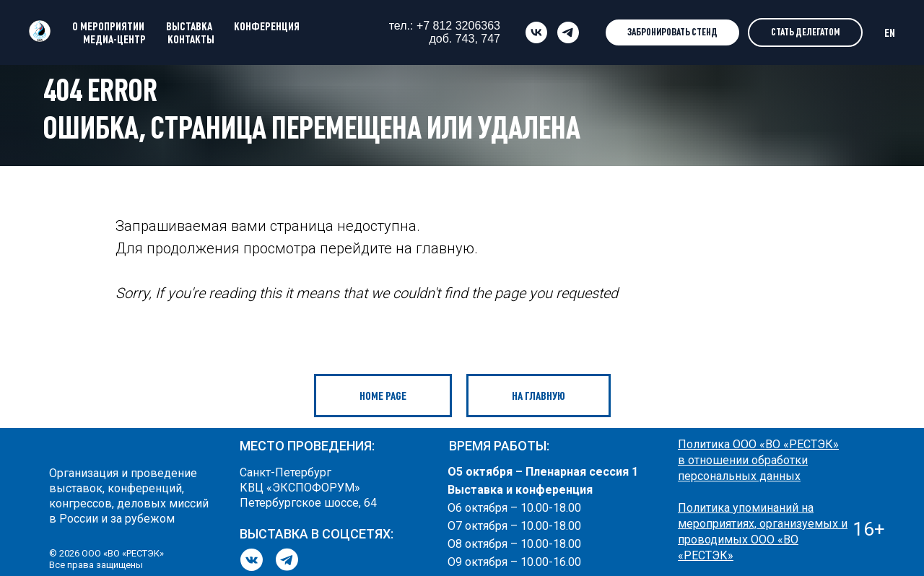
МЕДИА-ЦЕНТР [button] (114, 39)
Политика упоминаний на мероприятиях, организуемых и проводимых (763, 524)
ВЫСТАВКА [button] (189, 26)
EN (890, 32)
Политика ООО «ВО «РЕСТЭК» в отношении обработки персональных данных (758, 460)
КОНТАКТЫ (191, 39)
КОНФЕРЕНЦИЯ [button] (267, 26)
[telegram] (568, 32)
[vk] (536, 32)
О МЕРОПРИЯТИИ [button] (108, 26)
